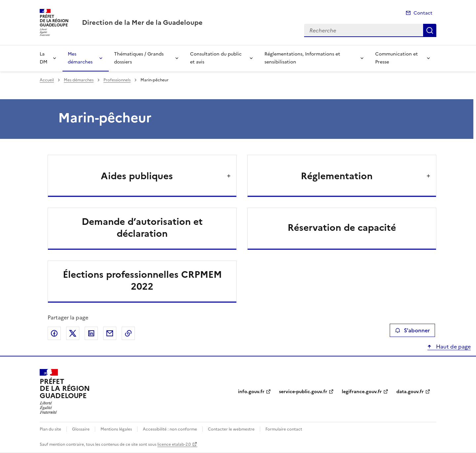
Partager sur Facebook (54, 333)
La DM (43, 58)
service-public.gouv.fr (303, 392)
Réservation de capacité (342, 227)
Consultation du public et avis (216, 58)
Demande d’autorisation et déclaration (142, 227)
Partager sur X (73, 333)
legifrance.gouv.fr (362, 392)
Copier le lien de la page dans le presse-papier (128, 333)
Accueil (47, 80)
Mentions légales (116, 429)
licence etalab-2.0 (174, 444)
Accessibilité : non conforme (170, 429)
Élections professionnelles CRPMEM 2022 (142, 280)
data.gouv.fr (410, 392)
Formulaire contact (284, 429)
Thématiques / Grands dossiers (139, 58)
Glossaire (81, 429)
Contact (423, 13)
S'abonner (412, 330)
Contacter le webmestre (231, 429)
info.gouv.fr (251, 392)
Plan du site (50, 429)
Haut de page (453, 347)
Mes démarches (80, 58)
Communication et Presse (397, 58)
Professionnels (117, 80)
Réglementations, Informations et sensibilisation (302, 58)
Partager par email (110, 333)
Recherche (430, 30)
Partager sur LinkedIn (91, 333)
